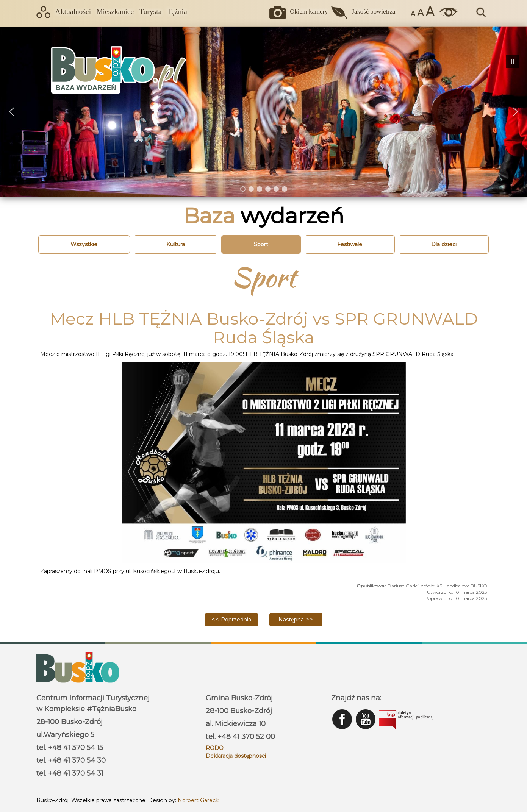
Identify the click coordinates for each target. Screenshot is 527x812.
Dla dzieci (444, 244)
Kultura (176, 244)
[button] (12, 112)
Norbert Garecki (199, 800)
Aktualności (73, 12)
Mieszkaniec (115, 12)
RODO (215, 748)
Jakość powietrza (373, 12)
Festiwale (350, 244)
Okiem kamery (309, 12)
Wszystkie (84, 244)
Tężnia (177, 12)
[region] (263, 112)
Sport (261, 244)
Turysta (150, 12)
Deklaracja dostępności (236, 756)
